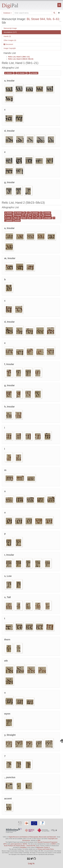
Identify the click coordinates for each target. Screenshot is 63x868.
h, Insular (18, 215)
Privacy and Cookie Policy (46, 849)
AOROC (54, 844)
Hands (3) (7, 36)
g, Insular (34, 73)
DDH (39, 840)
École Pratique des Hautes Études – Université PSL (20, 846)
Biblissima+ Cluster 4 (43, 847)
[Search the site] (33, 13)
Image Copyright (10, 48)
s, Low (8, 218)
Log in (31, 863)
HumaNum (23, 847)
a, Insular (9, 73)
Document (9, 44)
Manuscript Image (10, 28)
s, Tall (15, 218)
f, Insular (47, 213)
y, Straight (47, 218)
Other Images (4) (10, 40)
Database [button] (8, 13)
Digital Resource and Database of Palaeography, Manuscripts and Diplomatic (32, 837)
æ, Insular (18, 213)
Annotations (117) (10, 32)
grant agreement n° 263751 (19, 844)
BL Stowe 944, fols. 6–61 (43, 19)
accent (17, 220)
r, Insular (47, 215)
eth (30, 218)
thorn (25, 218)
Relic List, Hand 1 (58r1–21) (19, 57)
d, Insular (21, 73)
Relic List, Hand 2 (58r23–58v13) (21, 59)
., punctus (9, 220)
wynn (39, 218)
